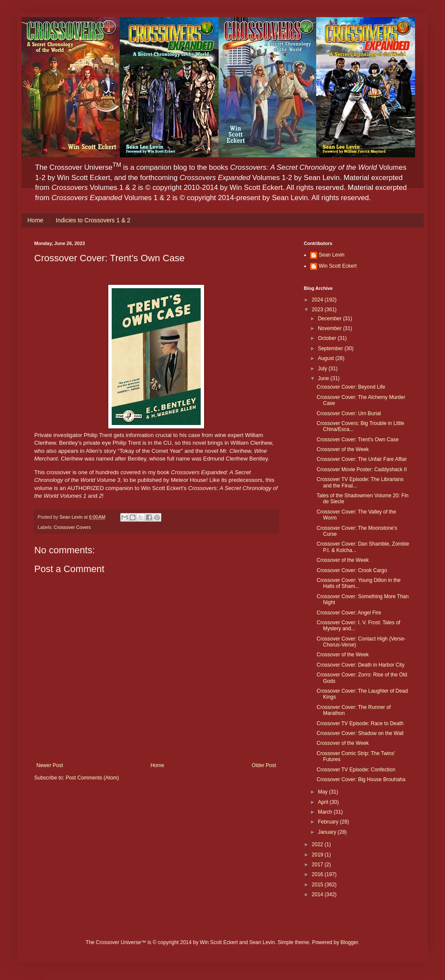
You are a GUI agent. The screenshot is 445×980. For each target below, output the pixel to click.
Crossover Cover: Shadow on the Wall (360, 733)
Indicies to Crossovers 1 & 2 (93, 220)
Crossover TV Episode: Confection (356, 770)
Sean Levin (332, 255)
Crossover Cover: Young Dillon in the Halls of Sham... (359, 583)
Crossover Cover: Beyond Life (351, 387)
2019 (318, 855)
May (323, 792)
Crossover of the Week (343, 449)
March (326, 812)
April (324, 802)
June (324, 378)
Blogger (349, 942)
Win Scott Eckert (338, 266)
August (327, 358)
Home (35, 220)
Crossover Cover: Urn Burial (349, 413)
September (331, 348)
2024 (318, 300)
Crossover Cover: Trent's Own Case (358, 440)
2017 (318, 865)
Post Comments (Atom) (92, 778)
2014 (318, 894)
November (331, 328)
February (329, 822)
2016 (318, 874)
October (328, 338)
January (328, 832)
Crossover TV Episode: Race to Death (360, 723)
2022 (318, 844)
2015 (318, 885)
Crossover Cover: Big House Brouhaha (361, 779)
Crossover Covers (72, 527)
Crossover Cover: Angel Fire (349, 613)
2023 (318, 310)
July (323, 369)
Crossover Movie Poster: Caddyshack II (362, 469)
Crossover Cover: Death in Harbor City (360, 665)
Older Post (264, 765)
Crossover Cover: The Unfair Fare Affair (362, 459)
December (331, 319)
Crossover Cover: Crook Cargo (352, 570)
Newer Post (50, 765)
